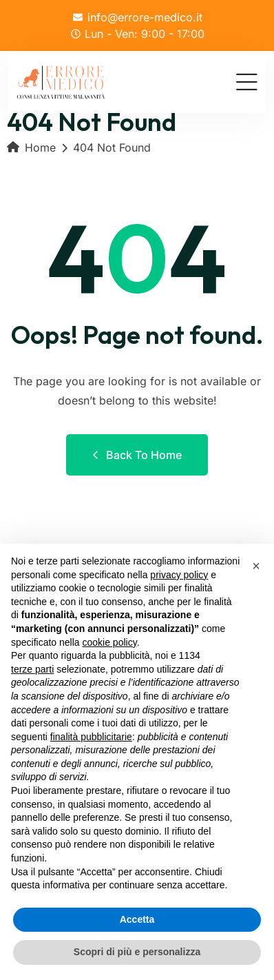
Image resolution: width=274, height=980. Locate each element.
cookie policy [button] (110, 642)
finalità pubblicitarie (91, 737)
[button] (256, 566)
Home (31, 147)
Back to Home (137, 455)
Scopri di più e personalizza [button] (137, 952)
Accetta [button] (137, 919)
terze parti (32, 669)
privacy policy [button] (179, 575)
